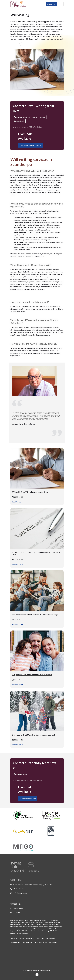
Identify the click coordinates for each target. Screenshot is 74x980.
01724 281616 (17, 889)
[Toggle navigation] (61, 4)
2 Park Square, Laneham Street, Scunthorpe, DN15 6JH (31, 885)
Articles (22, 938)
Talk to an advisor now (28, 799)
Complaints (53, 942)
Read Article (17, 502)
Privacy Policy (51, 938)
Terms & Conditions (41, 942)
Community (30, 938)
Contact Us (51, 4)
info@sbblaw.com (18, 893)
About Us (14, 938)
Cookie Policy (40, 938)
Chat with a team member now (31, 145)
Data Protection (27, 942)
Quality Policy (16, 942)
